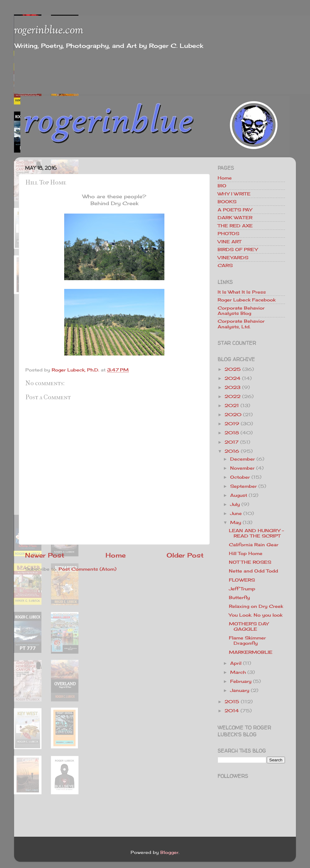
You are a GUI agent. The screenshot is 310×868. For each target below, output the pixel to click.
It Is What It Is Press (242, 292)
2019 (232, 424)
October (240, 477)
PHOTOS (228, 233)
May (236, 522)
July (235, 504)
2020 (233, 414)
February (241, 681)
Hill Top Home (246, 553)
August (239, 495)
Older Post (185, 555)
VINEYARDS (233, 257)
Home (116, 555)
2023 (232, 387)
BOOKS (227, 202)
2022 (232, 396)
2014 (232, 711)
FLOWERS (242, 580)
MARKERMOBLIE (251, 652)
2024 (232, 378)
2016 (232, 451)
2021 (232, 405)
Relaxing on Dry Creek (256, 606)
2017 (232, 442)
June (236, 513)
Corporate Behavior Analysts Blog (241, 310)
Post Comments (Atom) (88, 569)
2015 (232, 701)
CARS (225, 265)
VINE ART (229, 242)
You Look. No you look (256, 615)
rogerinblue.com (49, 31)
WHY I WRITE (234, 194)
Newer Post (45, 555)
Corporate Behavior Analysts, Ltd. (241, 324)
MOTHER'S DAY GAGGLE (249, 626)
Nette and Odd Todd (253, 571)
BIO (222, 186)
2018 (232, 433)
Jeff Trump (242, 589)
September (243, 486)
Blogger (169, 852)
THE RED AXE (235, 226)
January (240, 690)
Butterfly (239, 597)
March (238, 672)
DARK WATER (235, 217)
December (243, 459)
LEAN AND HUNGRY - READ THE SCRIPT (256, 533)
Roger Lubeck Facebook (247, 300)
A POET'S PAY (235, 210)
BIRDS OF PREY (238, 249)
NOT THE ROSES (250, 562)
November (242, 468)
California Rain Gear (254, 545)
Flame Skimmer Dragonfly (247, 640)
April (236, 663)
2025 (233, 369)
